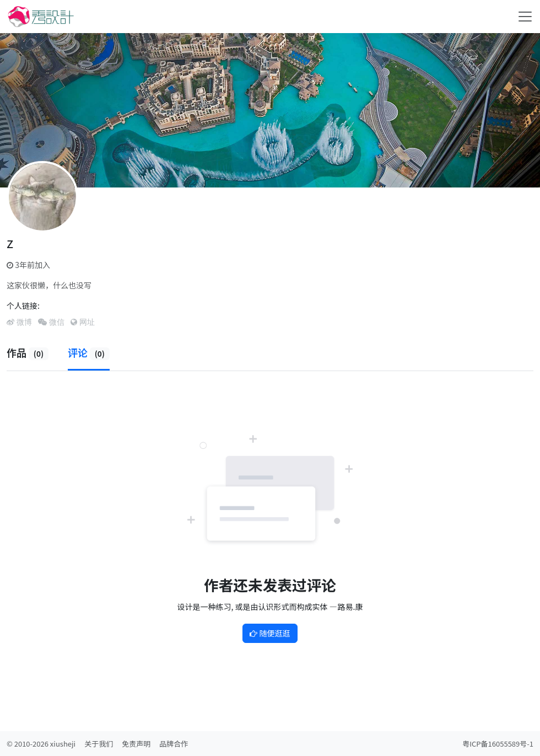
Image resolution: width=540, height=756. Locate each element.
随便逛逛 (270, 633)
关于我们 (99, 744)
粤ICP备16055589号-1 (498, 744)
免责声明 (136, 744)
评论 (89, 352)
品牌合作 (174, 744)
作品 (28, 352)
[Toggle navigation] (525, 17)
